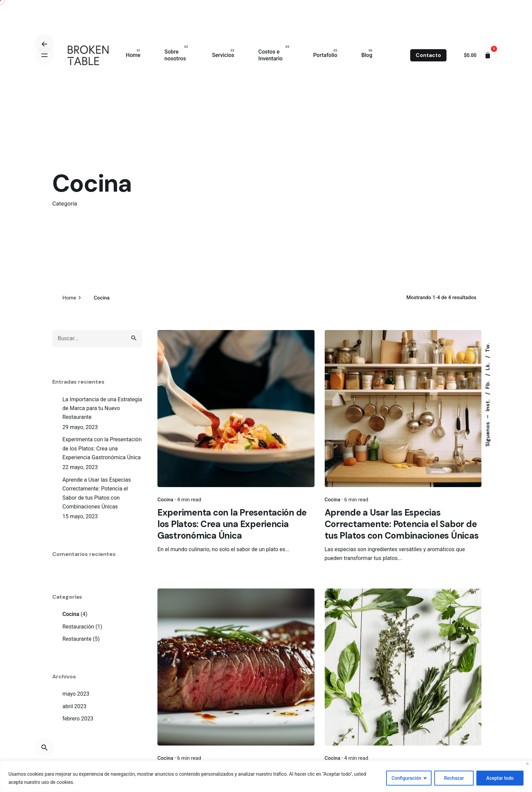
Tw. (487, 347)
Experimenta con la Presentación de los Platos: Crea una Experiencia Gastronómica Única (102, 448)
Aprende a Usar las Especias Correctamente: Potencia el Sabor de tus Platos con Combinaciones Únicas (97, 493)
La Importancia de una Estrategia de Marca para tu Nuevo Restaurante (102, 408)
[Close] (527, 764)
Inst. (487, 404)
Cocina (71, 614)
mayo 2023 (76, 694)
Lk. (487, 366)
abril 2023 (74, 706)
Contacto (428, 55)
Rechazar (454, 778)
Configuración (406, 778)
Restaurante (77, 639)
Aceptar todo (500, 778)
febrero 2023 (78, 719)
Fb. (487, 384)
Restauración (78, 627)
